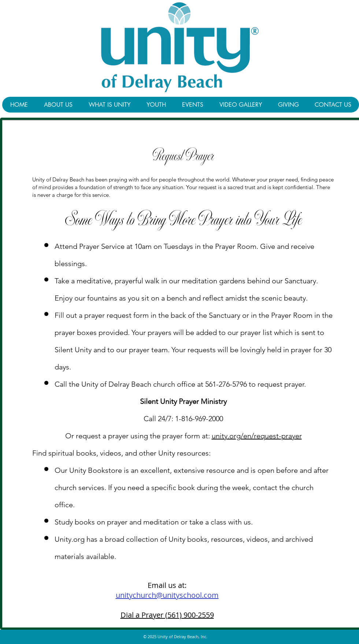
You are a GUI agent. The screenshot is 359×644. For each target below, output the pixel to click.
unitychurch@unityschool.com (167, 595)
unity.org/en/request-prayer (257, 436)
